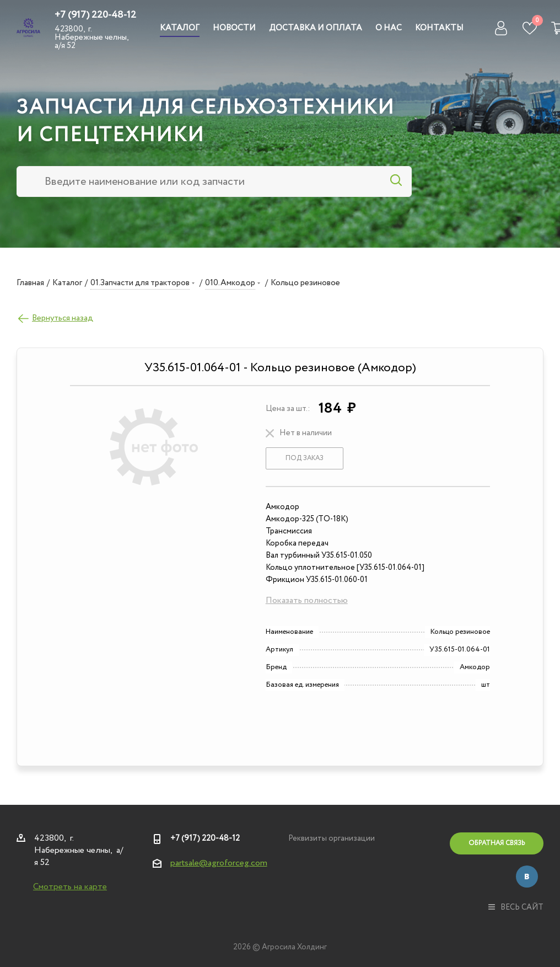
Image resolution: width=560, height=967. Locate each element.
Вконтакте (527, 877)
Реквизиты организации (332, 838)
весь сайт (516, 907)
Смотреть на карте (70, 887)
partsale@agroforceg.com (219, 863)
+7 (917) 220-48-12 (95, 15)
